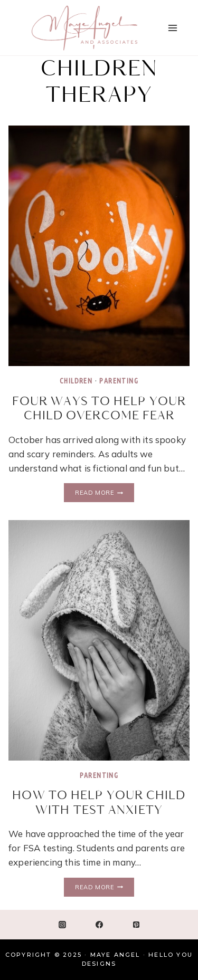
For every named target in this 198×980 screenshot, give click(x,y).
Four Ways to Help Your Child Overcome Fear (99, 409)
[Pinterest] (136, 925)
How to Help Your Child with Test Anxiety (99, 803)
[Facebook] (99, 925)
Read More (104, 493)
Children (76, 381)
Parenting (119, 381)
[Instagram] (62, 925)
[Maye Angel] (84, 28)
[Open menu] (172, 28)
